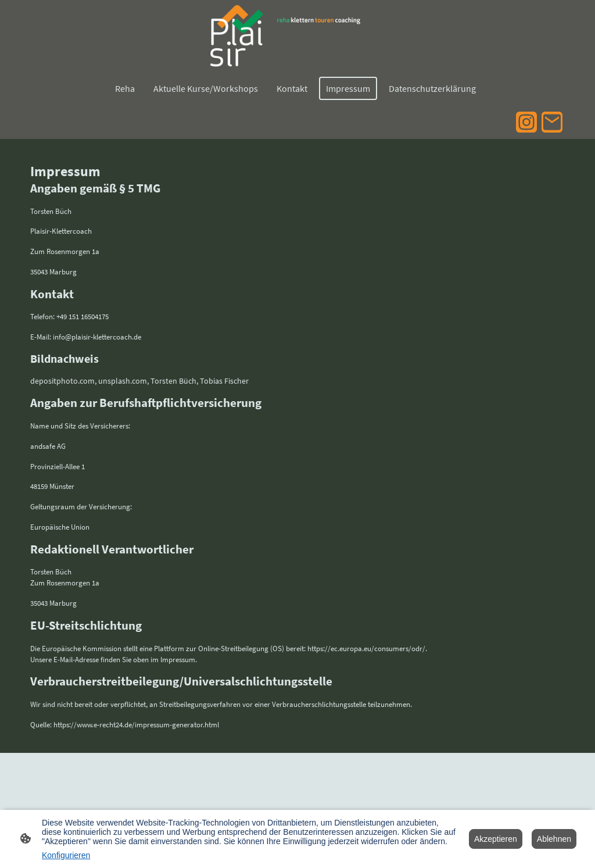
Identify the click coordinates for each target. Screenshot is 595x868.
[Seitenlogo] (297, 36)
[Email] (552, 122)
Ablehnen (554, 839)
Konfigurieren (66, 855)
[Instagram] (526, 122)
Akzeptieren (496, 839)
